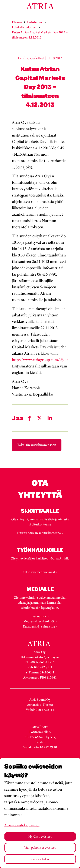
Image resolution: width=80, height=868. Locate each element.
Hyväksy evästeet (40, 836)
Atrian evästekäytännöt (22, 825)
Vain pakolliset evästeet (40, 847)
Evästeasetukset (40, 859)
